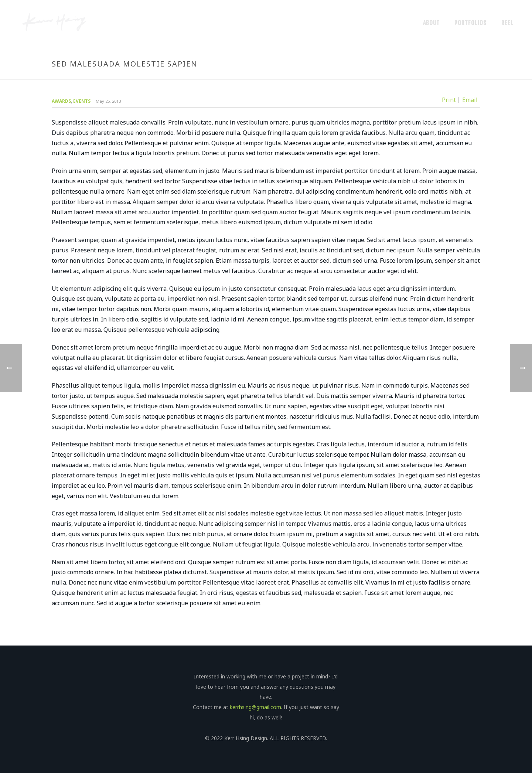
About (431, 23)
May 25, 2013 (108, 101)
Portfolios (470, 23)
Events (82, 101)
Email (470, 100)
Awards (61, 101)
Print (449, 100)
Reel (507, 23)
